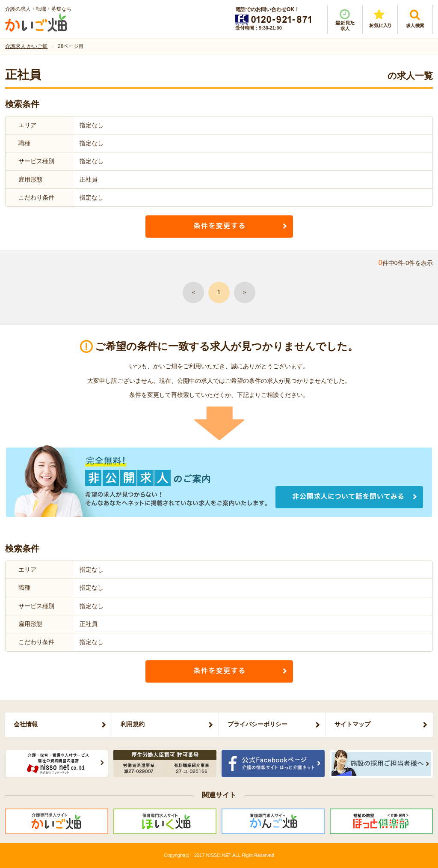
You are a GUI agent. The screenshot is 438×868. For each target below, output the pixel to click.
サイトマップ (352, 724)
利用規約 (133, 724)
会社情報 (26, 724)
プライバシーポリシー (257, 724)
